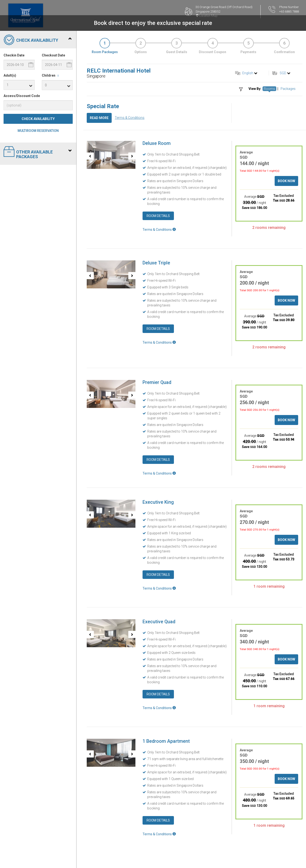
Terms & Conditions (130, 118)
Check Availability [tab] (38, 40)
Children (51, 76)
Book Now (286, 181)
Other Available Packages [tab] (38, 153)
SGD (283, 73)
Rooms (269, 89)
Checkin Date (14, 55)
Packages (288, 89)
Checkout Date (53, 55)
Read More (99, 118)
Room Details (158, 216)
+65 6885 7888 (289, 12)
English (248, 73)
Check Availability (38, 119)
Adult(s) (10, 75)
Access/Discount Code (22, 96)
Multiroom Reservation (38, 131)
